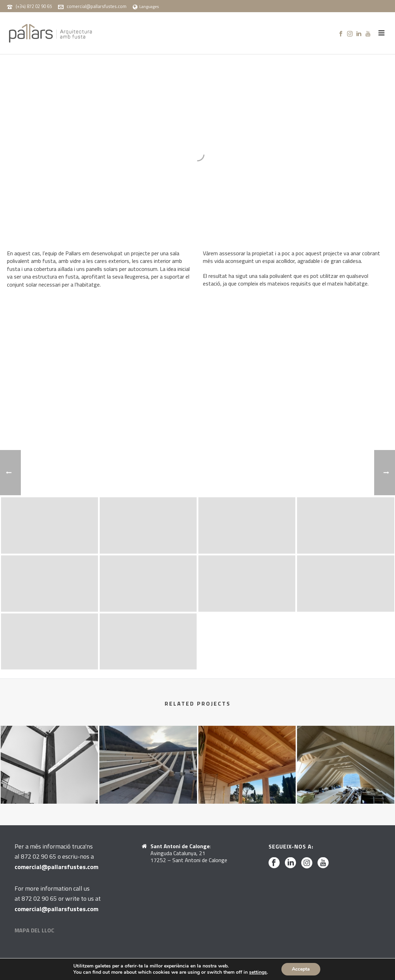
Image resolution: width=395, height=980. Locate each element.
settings (258, 972)
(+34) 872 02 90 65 (34, 6)
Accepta (301, 969)
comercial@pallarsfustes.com (97, 6)
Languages (146, 6)
